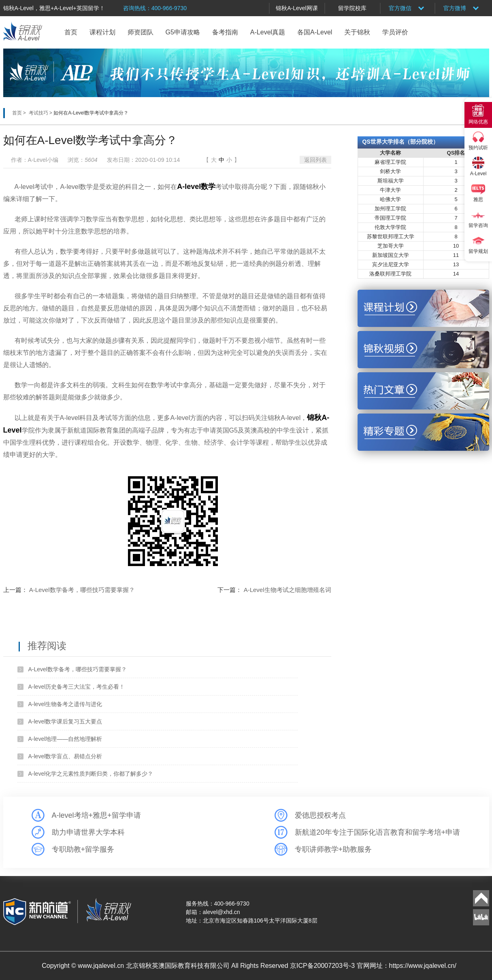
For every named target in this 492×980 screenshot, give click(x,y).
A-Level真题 (268, 32)
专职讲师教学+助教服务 (333, 849)
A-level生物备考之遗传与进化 (65, 704)
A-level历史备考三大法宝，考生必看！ (77, 687)
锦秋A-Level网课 (297, 8)
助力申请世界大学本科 (88, 832)
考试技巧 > (41, 113)
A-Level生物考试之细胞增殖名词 (288, 590)
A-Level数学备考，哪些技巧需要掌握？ (82, 590)
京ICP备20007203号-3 (323, 966)
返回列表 (315, 160)
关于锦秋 (357, 32)
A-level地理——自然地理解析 (65, 739)
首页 (71, 32)
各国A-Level (315, 32)
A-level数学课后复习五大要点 (65, 721)
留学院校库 (352, 8)
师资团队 (141, 32)
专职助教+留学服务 (83, 849)
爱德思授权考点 (320, 815)
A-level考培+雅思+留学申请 (96, 815)
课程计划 (102, 32)
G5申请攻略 (183, 32)
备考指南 (225, 32)
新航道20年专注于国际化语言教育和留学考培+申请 (378, 832)
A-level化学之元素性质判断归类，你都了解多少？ (91, 774)
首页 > (20, 113)
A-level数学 (196, 187)
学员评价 (395, 32)
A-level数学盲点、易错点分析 (65, 756)
